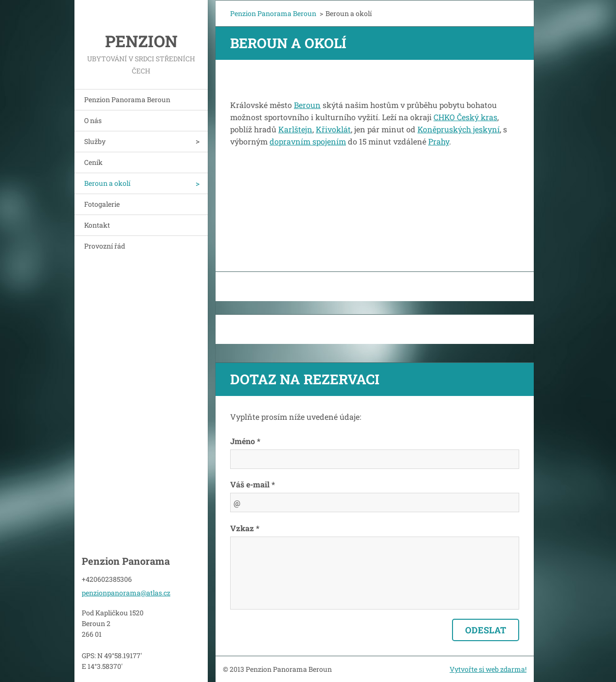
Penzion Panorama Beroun (127, 99)
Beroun (307, 105)
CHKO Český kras (465, 117)
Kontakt (97, 225)
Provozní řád (105, 246)
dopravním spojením (308, 141)
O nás (93, 120)
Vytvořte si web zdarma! (488, 669)
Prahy (439, 141)
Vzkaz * (245, 528)
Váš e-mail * (253, 484)
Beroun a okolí (107, 183)
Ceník (93, 162)
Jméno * (245, 441)
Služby (95, 141)
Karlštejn (295, 129)
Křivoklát (333, 129)
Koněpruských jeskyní (459, 129)
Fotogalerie (102, 204)
